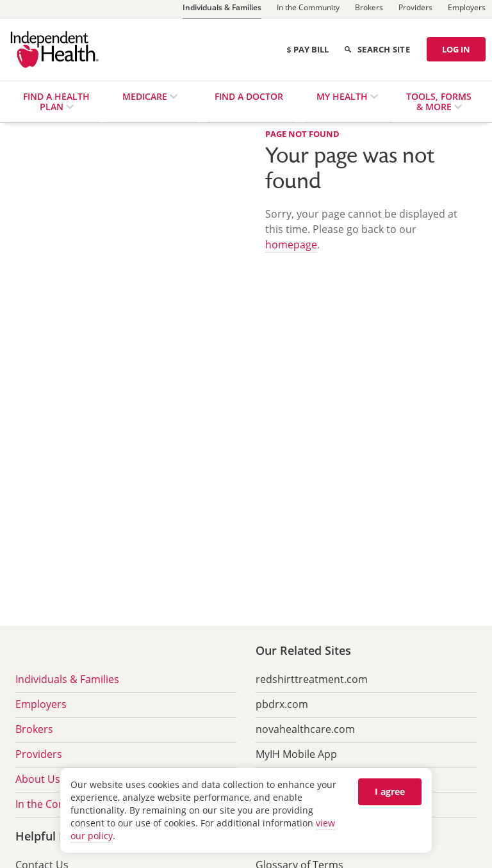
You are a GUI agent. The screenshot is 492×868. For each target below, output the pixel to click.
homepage (291, 245)
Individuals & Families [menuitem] (67, 679)
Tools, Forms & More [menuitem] (439, 101)
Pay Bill (307, 49)
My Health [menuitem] (343, 96)
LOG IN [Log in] (456, 49)
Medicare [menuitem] (146, 96)
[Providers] (415, 9)
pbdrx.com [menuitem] (282, 704)
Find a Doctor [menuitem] (249, 96)
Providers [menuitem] (39, 754)
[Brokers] (369, 9)
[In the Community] (308, 9)
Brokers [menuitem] (34, 729)
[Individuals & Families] (222, 9)
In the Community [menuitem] (59, 804)
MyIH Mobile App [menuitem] (296, 754)
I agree (390, 792)
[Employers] (467, 9)
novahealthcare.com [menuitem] (305, 729)
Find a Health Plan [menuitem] (56, 101)
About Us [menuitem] (38, 779)
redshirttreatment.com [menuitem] (312, 679)
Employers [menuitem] (41, 704)
